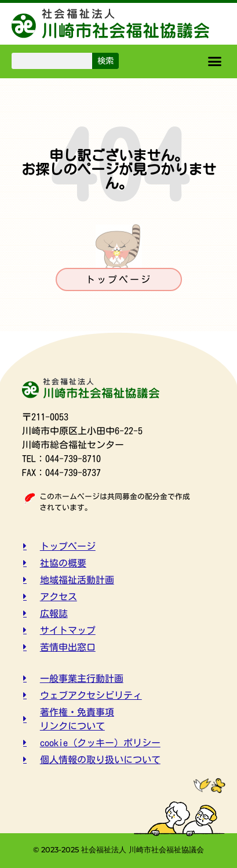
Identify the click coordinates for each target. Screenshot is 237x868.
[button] (215, 61)
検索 (105, 61)
